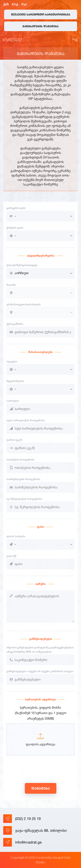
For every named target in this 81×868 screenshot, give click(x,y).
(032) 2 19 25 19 (22, 819)
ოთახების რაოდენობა (21, 463)
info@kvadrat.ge (22, 842)
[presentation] (39, 774)
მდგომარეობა (15, 385)
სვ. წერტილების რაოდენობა (24, 502)
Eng (15, 4)
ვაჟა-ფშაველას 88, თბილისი (35, 830)
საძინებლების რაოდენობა (23, 483)
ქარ (6, 4)
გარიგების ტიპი (16, 212)
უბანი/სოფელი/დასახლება (24, 308)
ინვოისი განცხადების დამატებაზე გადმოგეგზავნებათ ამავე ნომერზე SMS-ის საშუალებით (40, 653)
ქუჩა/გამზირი (15, 328)
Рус (24, 4)
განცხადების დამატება (40, 26)
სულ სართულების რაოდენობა (26, 424)
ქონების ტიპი (15, 231)
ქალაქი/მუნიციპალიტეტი (22, 269)
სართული (13, 404)
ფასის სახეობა (16, 540)
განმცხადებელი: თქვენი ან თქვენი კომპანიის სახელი (40, 675)
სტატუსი (12, 365)
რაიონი (11, 288)
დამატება (41, 792)
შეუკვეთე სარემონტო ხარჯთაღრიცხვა (41, 14)
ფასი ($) (11, 560)
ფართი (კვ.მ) (14, 444)
